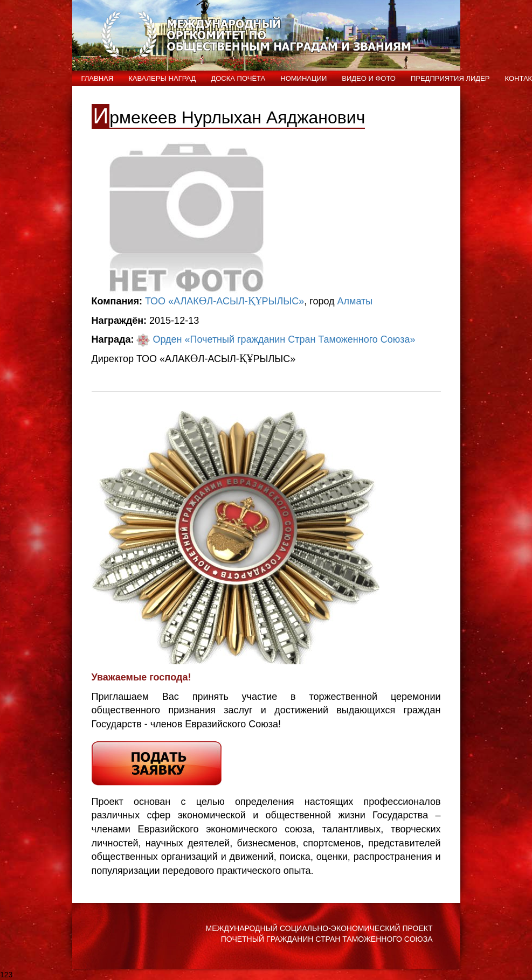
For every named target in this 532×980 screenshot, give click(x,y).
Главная (98, 78)
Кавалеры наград (162, 78)
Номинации (303, 78)
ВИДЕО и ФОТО (369, 78)
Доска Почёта (238, 78)
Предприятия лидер (450, 78)
